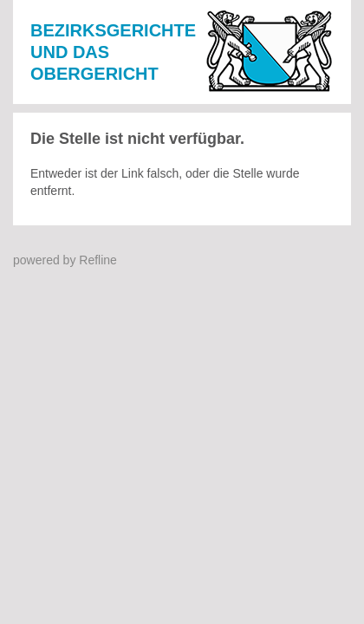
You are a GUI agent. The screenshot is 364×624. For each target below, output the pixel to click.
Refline (98, 260)
